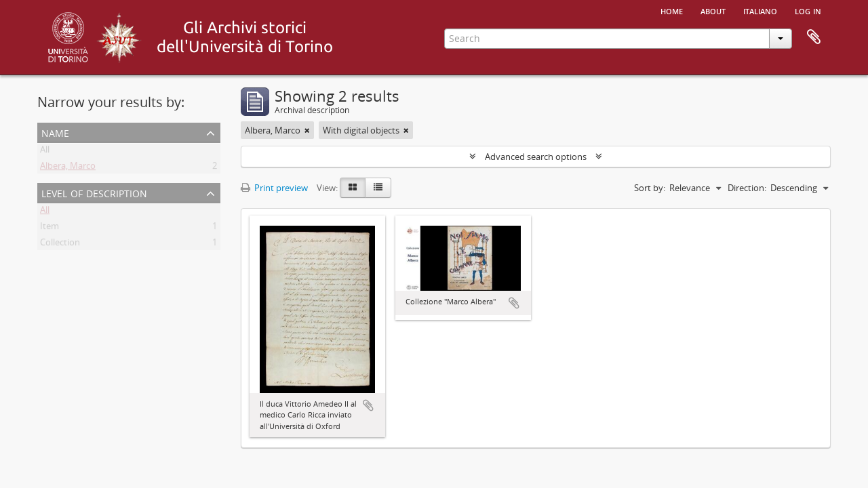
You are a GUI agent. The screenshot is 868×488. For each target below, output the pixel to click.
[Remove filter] (307, 130)
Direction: (747, 188)
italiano (760, 10)
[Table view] (378, 188)
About (713, 10)
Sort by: (650, 188)
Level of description (94, 192)
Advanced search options (536, 157)
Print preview (274, 188)
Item (50, 228)
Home (672, 10)
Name (55, 132)
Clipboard (814, 37)
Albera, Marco (68, 168)
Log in (808, 10)
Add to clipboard (368, 405)
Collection (60, 245)
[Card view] (353, 188)
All (45, 152)
